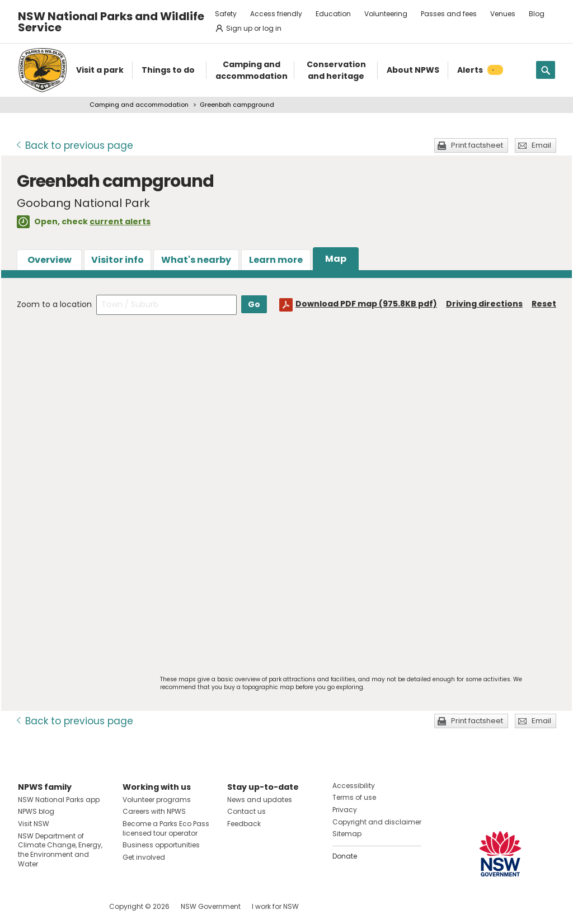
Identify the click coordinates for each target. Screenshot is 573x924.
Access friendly (276, 14)
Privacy (345, 810)
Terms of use (354, 797)
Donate (345, 856)
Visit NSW (34, 824)
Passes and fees (449, 14)
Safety (226, 14)
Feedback (244, 824)
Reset (544, 304)
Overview (50, 260)
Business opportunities (161, 845)
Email (541, 145)
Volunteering (386, 14)
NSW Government (211, 906)
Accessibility (354, 786)
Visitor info (118, 260)
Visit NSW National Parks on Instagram (52, 906)
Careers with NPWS (154, 811)
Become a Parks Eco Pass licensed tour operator (166, 828)
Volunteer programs (157, 800)
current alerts (120, 221)
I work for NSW (275, 906)
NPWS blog (36, 811)
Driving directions (484, 304)
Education (333, 14)
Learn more (276, 260)
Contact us (246, 811)
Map (336, 259)
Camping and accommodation (139, 105)
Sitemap (347, 834)
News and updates (260, 800)
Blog (537, 14)
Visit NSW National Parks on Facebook (28, 906)
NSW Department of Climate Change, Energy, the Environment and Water (60, 850)
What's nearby (196, 260)
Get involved (144, 857)
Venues (503, 14)
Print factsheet (477, 145)
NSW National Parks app (59, 800)
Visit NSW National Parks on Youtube (76, 906)
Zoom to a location (54, 304)
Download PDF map (366, 304)
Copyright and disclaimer (377, 822)
